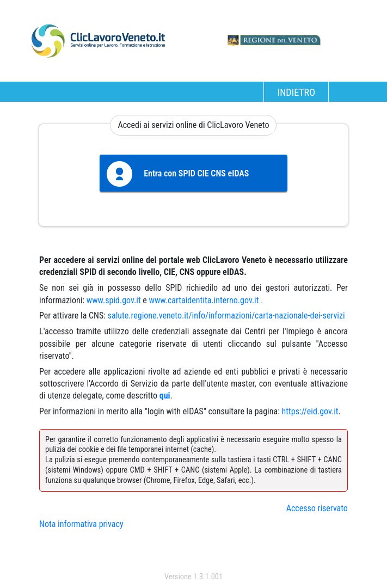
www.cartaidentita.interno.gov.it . (206, 300)
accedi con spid (193, 555)
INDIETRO (296, 92)
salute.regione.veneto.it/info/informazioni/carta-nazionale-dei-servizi (226, 316)
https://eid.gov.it (310, 411)
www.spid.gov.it (114, 300)
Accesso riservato (317, 508)
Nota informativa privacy (81, 524)
